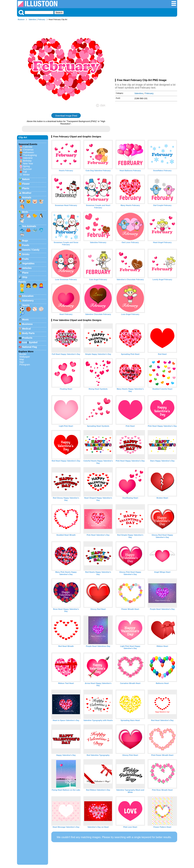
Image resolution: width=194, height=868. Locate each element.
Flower (26, 184)
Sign (22, 362)
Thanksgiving (30, 155)
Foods (26, 245)
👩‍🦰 (41, 286)
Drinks (26, 254)
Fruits (25, 259)
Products (27, 338)
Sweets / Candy (31, 250)
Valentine (32, 19)
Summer (27, 169)
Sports (26, 305)
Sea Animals (29, 226)
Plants (26, 188)
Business (27, 324)
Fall (25, 172)
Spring (26, 166)
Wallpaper (25, 357)
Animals (27, 197)
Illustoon (21, 19)
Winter (26, 175)
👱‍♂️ (22, 290)
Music (26, 319)
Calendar (28, 147)
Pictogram (25, 365)
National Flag (30, 347)
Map (22, 359)
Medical (27, 329)
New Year (28, 164)
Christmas (28, 150)
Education (28, 296)
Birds (25, 212)
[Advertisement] (146, 50)
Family (22, 282)
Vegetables (28, 263)
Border (23, 354)
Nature (26, 179)
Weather (27, 193)
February (42, 19)
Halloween (29, 152)
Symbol (33, 342)
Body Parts (28, 333)
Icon (25, 342)
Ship (25, 277)
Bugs (25, 241)
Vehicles (27, 268)
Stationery (28, 301)
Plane (25, 273)
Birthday (27, 161)
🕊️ (22, 221)
